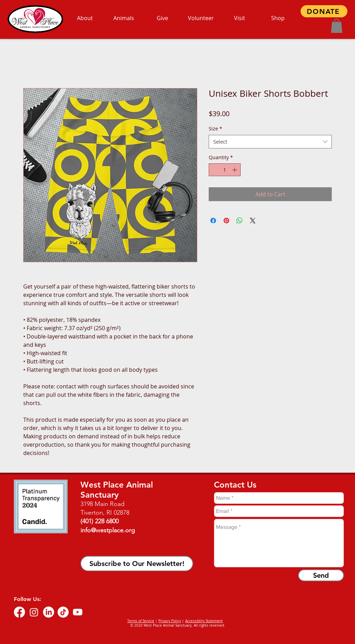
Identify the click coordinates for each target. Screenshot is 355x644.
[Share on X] (253, 221)
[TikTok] (63, 612)
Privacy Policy (170, 621)
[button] (337, 26)
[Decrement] (214, 170)
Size (215, 128)
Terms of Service (141, 621)
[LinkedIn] (49, 612)
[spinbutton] (225, 170)
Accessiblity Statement (204, 621)
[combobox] (270, 142)
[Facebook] (19, 612)
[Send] (321, 575)
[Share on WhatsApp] (240, 221)
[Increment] (235, 170)
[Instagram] (34, 612)
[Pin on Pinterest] (226, 221)
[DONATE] (324, 11)
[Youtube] (78, 612)
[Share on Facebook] (213, 221)
